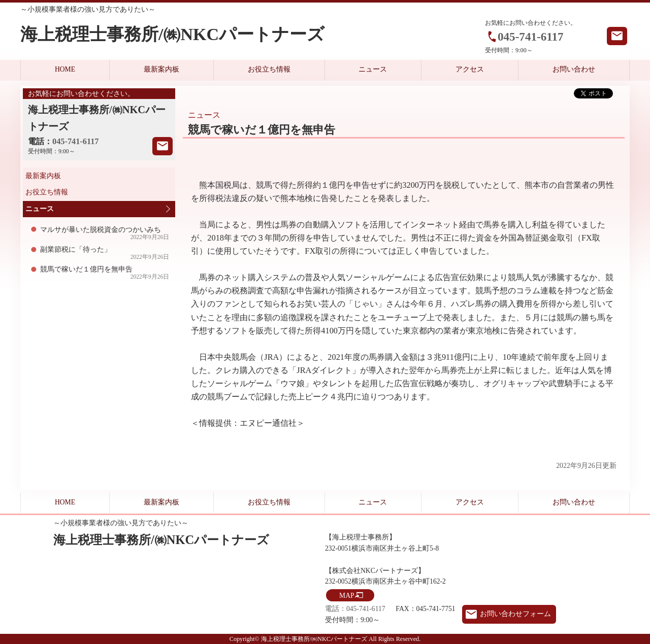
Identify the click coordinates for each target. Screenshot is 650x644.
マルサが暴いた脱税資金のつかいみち (105, 233)
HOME (65, 69)
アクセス (470, 69)
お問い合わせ (574, 69)
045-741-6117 (531, 37)
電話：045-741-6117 (355, 609)
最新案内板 (161, 69)
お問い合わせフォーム (515, 614)
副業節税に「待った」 (105, 253)
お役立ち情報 (269, 69)
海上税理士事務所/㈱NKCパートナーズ (172, 34)
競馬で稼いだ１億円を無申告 (105, 273)
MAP (347, 596)
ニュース (373, 69)
